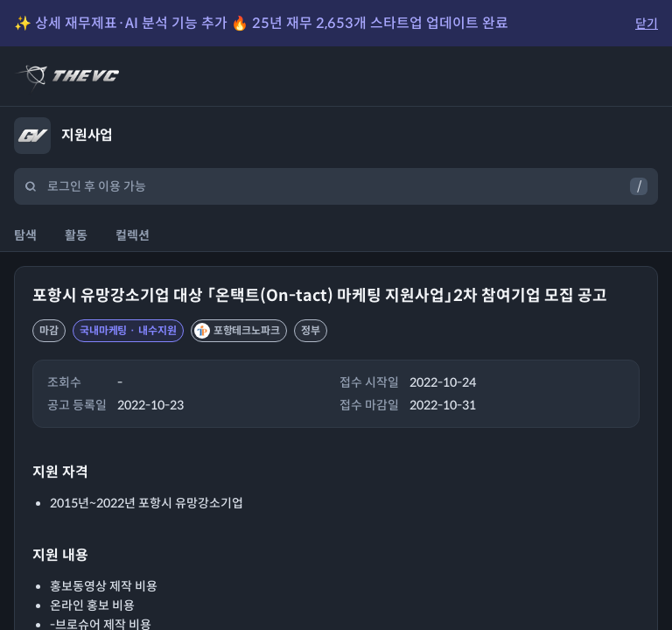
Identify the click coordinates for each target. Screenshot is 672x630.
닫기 (647, 24)
